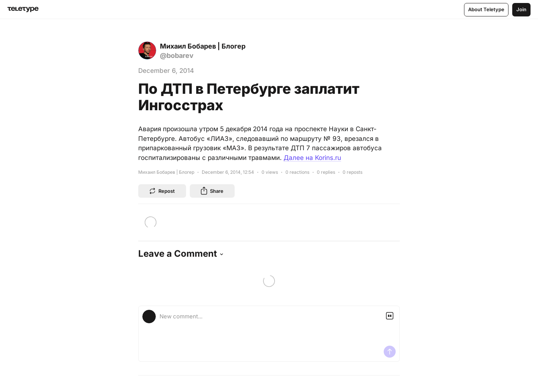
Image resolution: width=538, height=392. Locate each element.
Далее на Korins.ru (312, 158)
